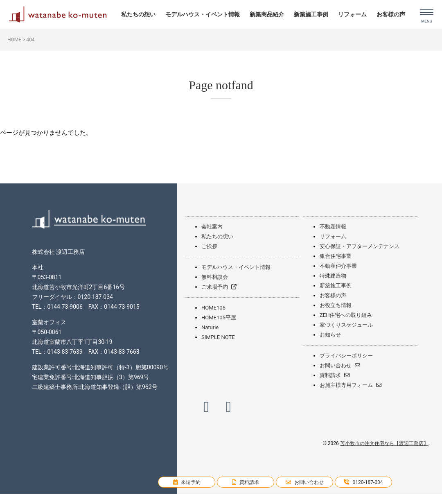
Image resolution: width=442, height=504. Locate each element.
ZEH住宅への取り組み (346, 315)
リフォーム (352, 14)
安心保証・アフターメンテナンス (360, 246)
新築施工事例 (311, 14)
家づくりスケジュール (346, 325)
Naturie (210, 327)
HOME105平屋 (219, 318)
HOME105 (213, 308)
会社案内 (212, 227)
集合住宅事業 (336, 256)
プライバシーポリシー (346, 356)
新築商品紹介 (267, 14)
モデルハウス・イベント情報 (203, 14)
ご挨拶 (209, 246)
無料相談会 (215, 277)
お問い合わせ (340, 365)
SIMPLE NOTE (218, 337)
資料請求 (335, 375)
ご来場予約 (219, 287)
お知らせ (330, 335)
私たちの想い (138, 14)
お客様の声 (391, 14)
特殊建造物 (333, 276)
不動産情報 (333, 227)
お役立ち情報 (336, 305)
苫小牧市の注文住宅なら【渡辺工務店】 (384, 443)
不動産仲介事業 (338, 266)
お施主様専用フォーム (351, 385)
